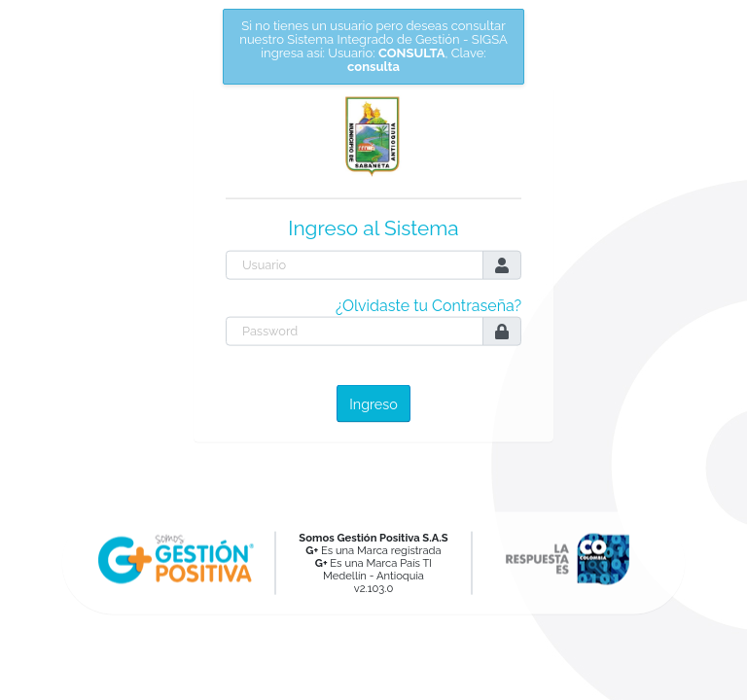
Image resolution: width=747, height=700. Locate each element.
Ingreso (373, 403)
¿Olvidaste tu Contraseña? (428, 306)
